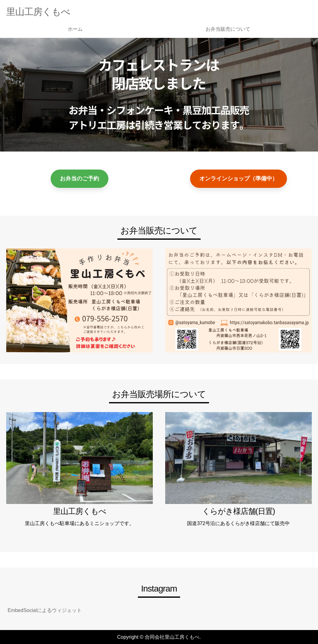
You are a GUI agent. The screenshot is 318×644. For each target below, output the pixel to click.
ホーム (75, 29)
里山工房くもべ (38, 12)
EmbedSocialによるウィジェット (44, 610)
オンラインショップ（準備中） (238, 179)
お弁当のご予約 (79, 179)
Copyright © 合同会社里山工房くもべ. (159, 637)
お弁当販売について (228, 29)
